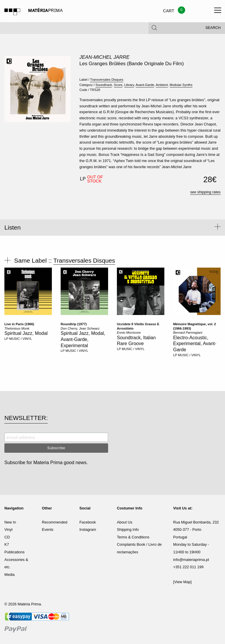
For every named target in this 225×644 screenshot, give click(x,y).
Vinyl (8, 530)
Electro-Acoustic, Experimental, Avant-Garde (195, 344)
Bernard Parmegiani (188, 333)
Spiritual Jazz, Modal (26, 333)
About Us (125, 522)
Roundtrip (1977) (74, 324)
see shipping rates (205, 192)
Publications (15, 552)
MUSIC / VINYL (21, 339)
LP (6, 339)
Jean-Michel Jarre (104, 57)
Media (10, 575)
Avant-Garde (145, 85)
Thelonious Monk (17, 328)
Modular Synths (181, 85)
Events (48, 530)
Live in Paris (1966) (19, 324)
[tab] (112, 228)
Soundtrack (104, 85)
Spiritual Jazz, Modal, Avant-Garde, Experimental (83, 339)
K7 (7, 544)
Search (213, 29)
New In (10, 522)
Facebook (88, 522)
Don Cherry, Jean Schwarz (80, 328)
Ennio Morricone (129, 333)
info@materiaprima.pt (191, 560)
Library (129, 85)
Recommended (55, 522)
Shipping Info (128, 530)
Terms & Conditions (133, 537)
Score (118, 85)
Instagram (88, 530)
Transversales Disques (106, 80)
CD (7, 537)
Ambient (162, 85)
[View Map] (182, 582)
